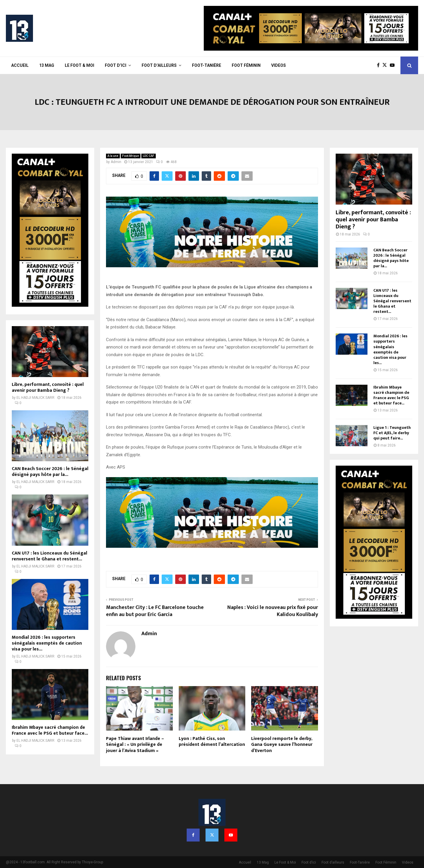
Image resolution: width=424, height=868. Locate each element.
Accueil (20, 65)
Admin (116, 162)
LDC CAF (149, 156)
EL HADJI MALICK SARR (35, 398)
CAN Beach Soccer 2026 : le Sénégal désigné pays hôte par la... (50, 472)
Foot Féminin (246, 65)
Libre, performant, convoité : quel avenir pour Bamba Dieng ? (48, 387)
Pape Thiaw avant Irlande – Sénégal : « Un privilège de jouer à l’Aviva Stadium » (135, 745)
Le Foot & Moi (79, 65)
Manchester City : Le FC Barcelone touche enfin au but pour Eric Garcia (155, 611)
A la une (113, 156)
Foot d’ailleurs (159, 65)
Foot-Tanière (207, 65)
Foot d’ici (116, 65)
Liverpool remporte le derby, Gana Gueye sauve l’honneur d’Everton (282, 745)
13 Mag (47, 65)
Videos (279, 65)
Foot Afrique (131, 156)
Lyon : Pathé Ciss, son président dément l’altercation (212, 742)
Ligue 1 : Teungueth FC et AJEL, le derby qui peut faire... (392, 433)
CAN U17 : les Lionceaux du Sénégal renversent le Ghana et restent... (49, 556)
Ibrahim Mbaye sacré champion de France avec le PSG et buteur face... (50, 730)
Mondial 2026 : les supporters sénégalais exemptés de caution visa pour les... (47, 643)
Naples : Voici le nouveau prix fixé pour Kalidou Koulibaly (273, 611)
